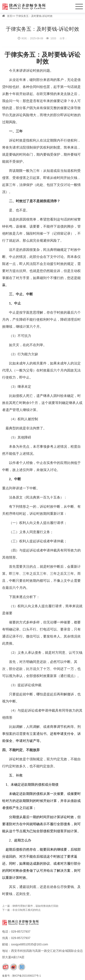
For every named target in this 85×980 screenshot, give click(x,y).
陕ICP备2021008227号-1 (27, 976)
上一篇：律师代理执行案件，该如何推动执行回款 (30, 906)
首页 (10, 16)
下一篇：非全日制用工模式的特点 (21, 910)
